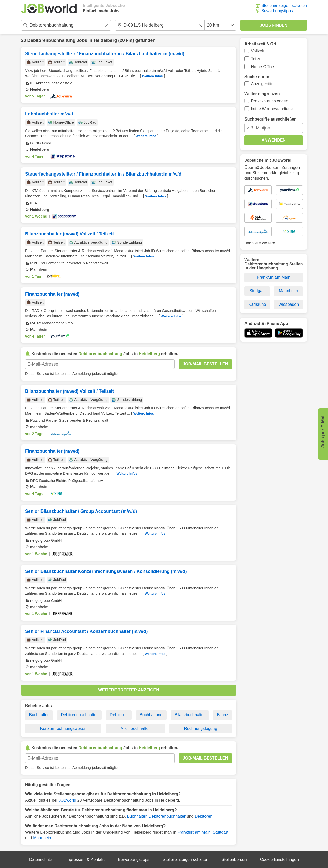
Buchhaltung (151, 715)
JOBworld (67, 800)
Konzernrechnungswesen (63, 728)
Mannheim (43, 838)
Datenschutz (41, 859)
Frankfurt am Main (194, 832)
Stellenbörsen (234, 859)
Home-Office (263, 67)
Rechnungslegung (201, 728)
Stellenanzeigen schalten (284, 6)
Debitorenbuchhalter (79, 715)
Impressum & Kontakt (85, 859)
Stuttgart (221, 832)
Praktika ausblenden (270, 101)
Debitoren (119, 715)
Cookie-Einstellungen (279, 859)
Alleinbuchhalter (135, 728)
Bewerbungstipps (277, 11)
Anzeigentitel (263, 84)
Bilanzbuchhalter (190, 715)
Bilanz (223, 715)
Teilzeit (257, 59)
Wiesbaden (289, 304)
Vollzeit (258, 51)
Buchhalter (39, 715)
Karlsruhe (257, 304)
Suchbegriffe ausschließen (271, 119)
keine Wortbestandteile (272, 109)
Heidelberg (105, 40)
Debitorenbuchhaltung (51, 40)
